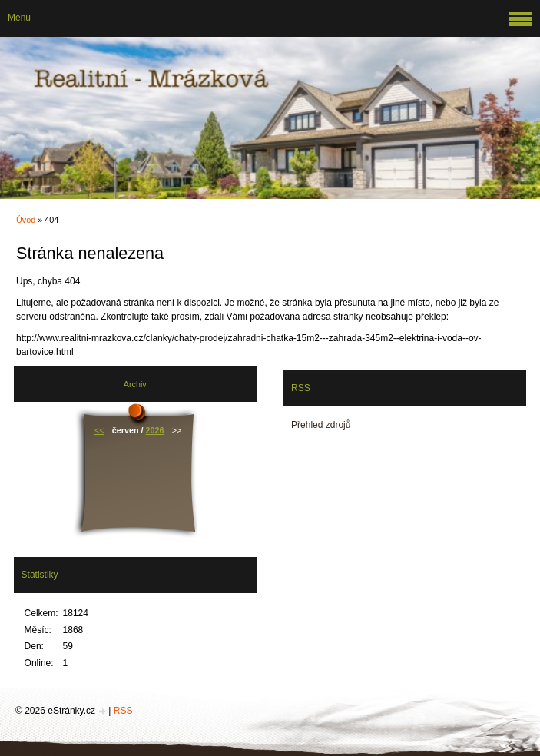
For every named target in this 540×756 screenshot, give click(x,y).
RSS (123, 711)
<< (99, 430)
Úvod (26, 220)
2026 (155, 430)
